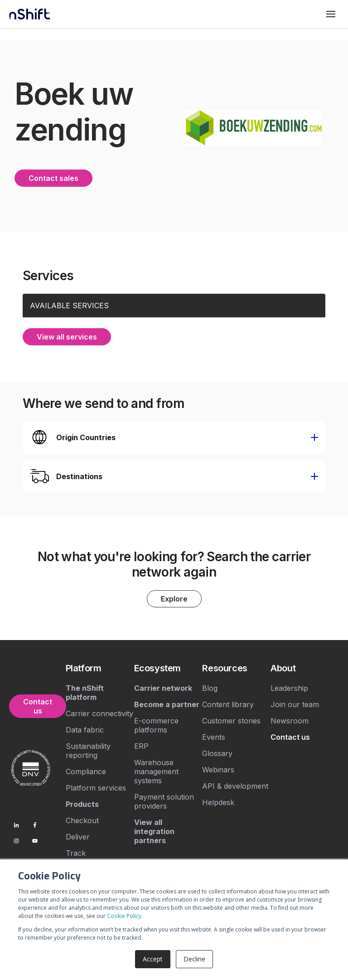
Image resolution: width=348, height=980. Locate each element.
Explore (174, 599)
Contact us (38, 706)
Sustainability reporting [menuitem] (88, 751)
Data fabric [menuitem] (85, 730)
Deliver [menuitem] (78, 837)
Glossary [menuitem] (217, 753)
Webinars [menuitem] (218, 770)
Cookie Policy (124, 916)
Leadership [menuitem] (289, 688)
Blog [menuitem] (210, 688)
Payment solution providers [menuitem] (164, 801)
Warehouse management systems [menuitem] (156, 771)
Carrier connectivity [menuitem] (99, 713)
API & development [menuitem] (235, 786)
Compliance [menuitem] (86, 771)
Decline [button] (194, 959)
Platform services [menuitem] (96, 788)
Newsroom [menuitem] (290, 721)
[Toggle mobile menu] (331, 14)
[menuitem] (100, 668)
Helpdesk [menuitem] (218, 802)
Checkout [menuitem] (82, 820)
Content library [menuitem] (228, 704)
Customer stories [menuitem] (231, 721)
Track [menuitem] (76, 853)
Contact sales (53, 178)
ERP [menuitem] (141, 746)
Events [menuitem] (214, 737)
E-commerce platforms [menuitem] (156, 725)
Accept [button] (153, 959)
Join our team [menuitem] (295, 704)
